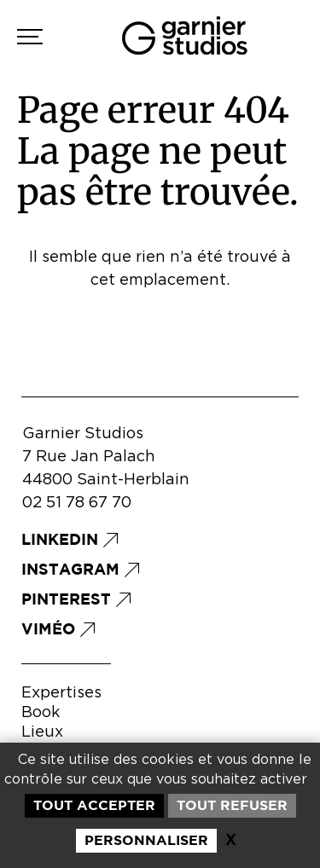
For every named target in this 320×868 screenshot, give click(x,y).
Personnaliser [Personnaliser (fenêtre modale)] (146, 840)
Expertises (61, 693)
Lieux (42, 732)
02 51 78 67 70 (77, 503)
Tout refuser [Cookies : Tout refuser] (232, 805)
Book (41, 713)
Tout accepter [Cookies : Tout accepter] (94, 805)
